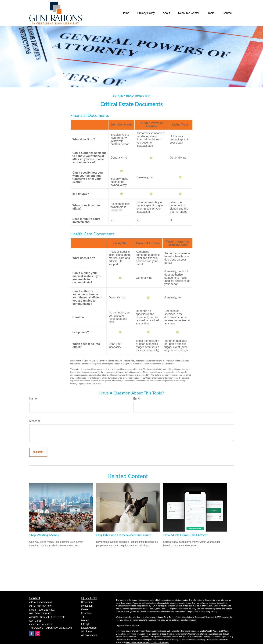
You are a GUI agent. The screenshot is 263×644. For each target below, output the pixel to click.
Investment (87, 606)
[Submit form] (38, 452)
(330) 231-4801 (46, 610)
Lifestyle (86, 624)
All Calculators (89, 635)
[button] (126, 13)
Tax (83, 617)
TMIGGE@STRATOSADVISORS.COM (51, 628)
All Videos (87, 631)
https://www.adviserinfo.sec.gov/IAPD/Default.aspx (148, 642)
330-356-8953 (45, 602)
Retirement (87, 602)
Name (33, 399)
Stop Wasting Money (44, 535)
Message (35, 421)
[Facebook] (32, 633)
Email (137, 399)
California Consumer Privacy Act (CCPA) (204, 617)
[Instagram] (38, 633)
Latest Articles (89, 628)
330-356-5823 (45, 606)
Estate (85, 609)
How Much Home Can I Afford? (186, 535)
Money (85, 620)
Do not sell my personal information (181, 620)
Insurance (87, 613)
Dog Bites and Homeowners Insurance (124, 535)
